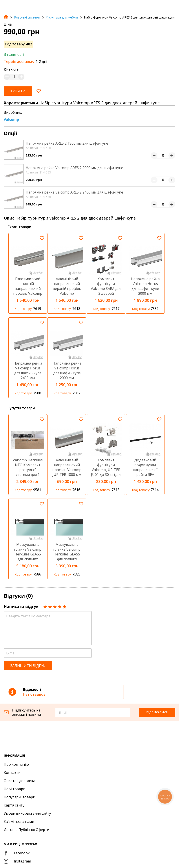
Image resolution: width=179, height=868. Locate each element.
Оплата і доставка (19, 781)
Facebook (17, 853)
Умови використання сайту (27, 813)
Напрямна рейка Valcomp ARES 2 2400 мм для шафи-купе (74, 192)
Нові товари (15, 789)
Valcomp (11, 119)
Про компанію (16, 764)
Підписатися (157, 712)
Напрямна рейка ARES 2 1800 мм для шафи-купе (67, 143)
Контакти (12, 773)
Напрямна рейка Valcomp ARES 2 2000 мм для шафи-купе (74, 168)
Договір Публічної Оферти (26, 830)
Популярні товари (19, 797)
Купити (18, 91)
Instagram (17, 861)
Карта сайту (14, 805)
